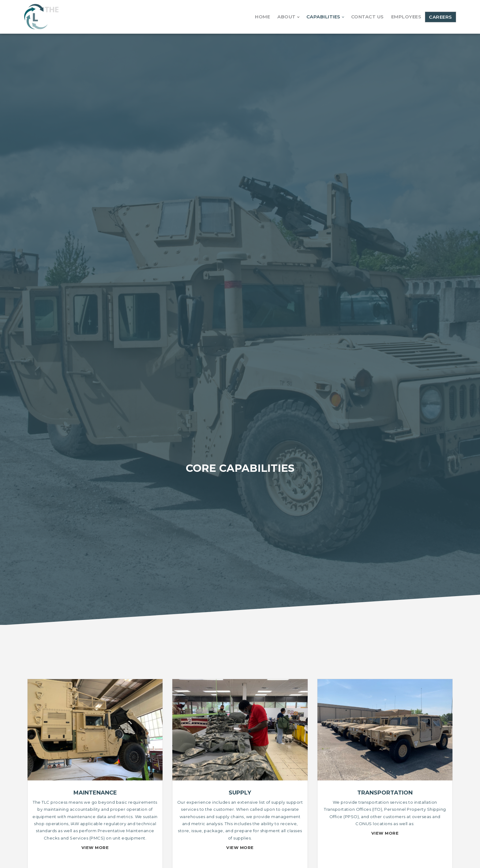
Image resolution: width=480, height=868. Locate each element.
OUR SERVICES (240, 635)
